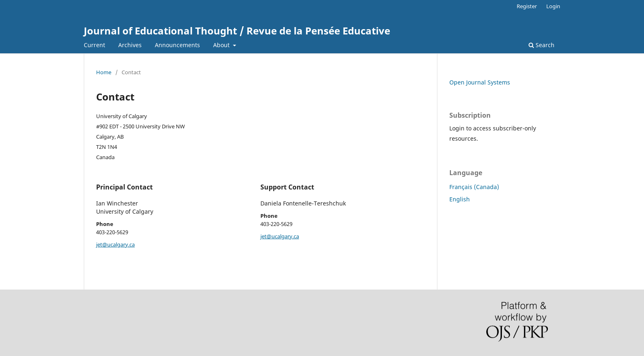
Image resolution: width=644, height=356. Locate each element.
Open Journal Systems (480, 82)
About (222, 45)
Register (527, 6)
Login (553, 6)
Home (104, 72)
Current (94, 45)
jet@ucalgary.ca (115, 244)
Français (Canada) (474, 187)
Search (542, 45)
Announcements (177, 45)
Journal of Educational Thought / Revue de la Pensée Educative (237, 31)
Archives (130, 45)
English (460, 199)
